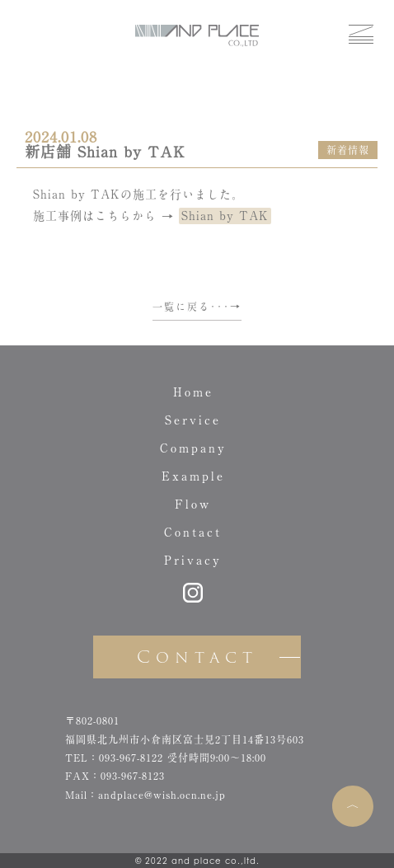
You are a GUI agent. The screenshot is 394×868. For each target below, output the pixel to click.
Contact (193, 533)
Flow (193, 504)
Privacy (193, 561)
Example (193, 476)
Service (193, 420)
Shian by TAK (225, 216)
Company (193, 448)
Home (193, 392)
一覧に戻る (181, 307)
